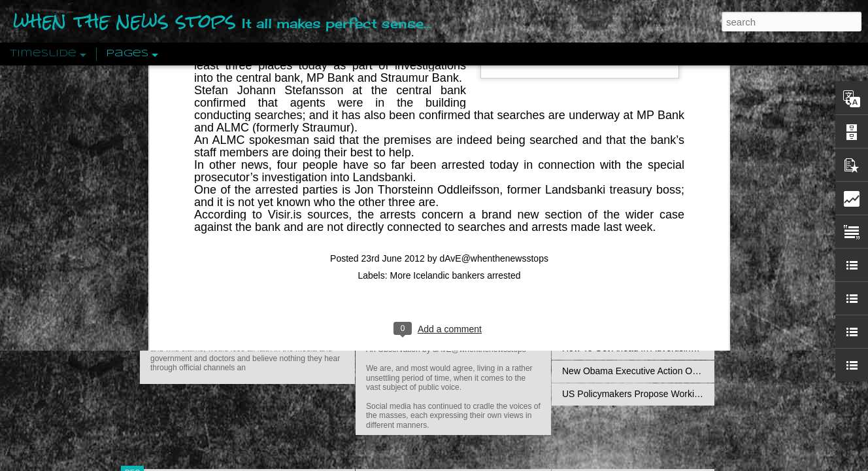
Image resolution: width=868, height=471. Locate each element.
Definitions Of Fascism (608, 256)
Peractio (179, 304)
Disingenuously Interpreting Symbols (636, 211)
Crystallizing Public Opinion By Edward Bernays (659, 302)
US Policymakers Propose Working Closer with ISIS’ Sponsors (689, 394)
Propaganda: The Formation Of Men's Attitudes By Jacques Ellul (693, 188)
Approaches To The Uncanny (621, 279)
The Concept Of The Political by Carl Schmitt (653, 234)
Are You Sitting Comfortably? (441, 335)
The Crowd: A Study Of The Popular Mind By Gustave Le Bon (687, 325)
